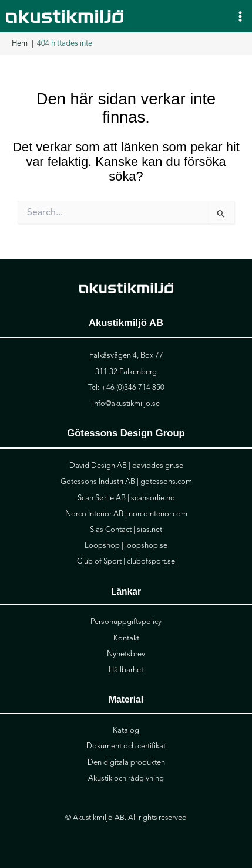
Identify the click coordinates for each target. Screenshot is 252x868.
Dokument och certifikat (126, 746)
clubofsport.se (151, 561)
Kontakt (126, 638)
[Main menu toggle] (240, 16)
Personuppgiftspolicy (126, 622)
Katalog (126, 730)
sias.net (149, 530)
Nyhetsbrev (126, 654)
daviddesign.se (158, 466)
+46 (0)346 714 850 (133, 388)
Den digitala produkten (126, 762)
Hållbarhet (126, 670)
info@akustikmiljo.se (126, 404)
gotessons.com (166, 482)
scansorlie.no (153, 498)
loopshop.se (146, 545)
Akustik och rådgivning (126, 778)
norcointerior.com (158, 514)
